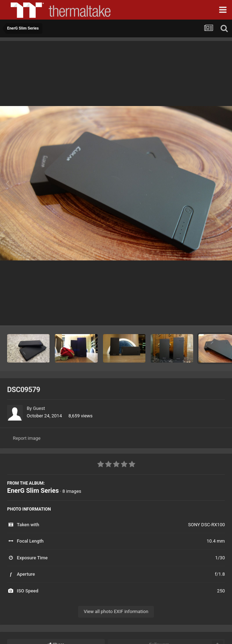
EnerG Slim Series (33, 490)
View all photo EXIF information (116, 611)
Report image (27, 438)
